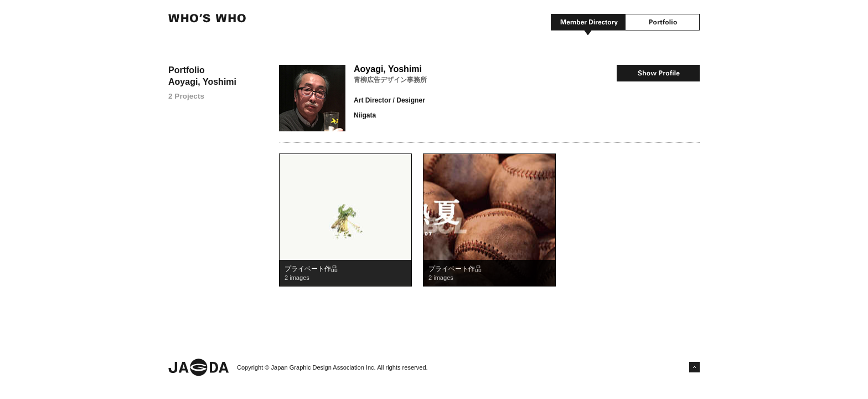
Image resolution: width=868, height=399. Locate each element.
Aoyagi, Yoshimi (388, 69)
